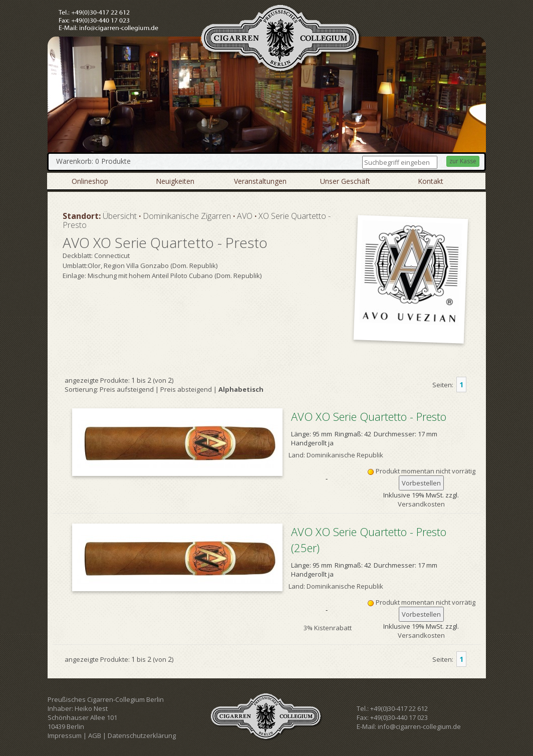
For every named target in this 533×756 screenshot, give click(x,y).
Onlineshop (90, 181)
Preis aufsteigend (127, 389)
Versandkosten (421, 504)
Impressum (65, 735)
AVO (245, 216)
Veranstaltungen (260, 181)
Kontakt (431, 181)
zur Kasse (463, 161)
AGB (95, 735)
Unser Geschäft (345, 181)
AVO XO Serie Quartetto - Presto (369, 416)
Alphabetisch (241, 389)
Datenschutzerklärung (142, 735)
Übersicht (120, 216)
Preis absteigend (186, 389)
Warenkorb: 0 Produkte (93, 161)
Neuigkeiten (175, 181)
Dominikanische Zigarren (187, 216)
